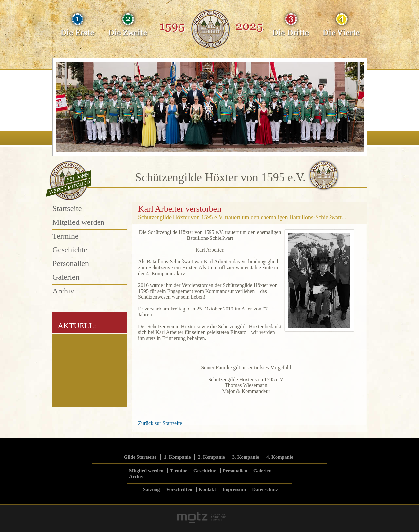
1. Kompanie (177, 457)
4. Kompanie (280, 457)
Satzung (152, 489)
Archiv (63, 291)
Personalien (71, 263)
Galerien (66, 277)
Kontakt (207, 489)
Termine (65, 236)
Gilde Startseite (140, 457)
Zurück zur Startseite (160, 423)
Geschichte (70, 250)
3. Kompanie (246, 457)
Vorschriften (179, 489)
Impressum (234, 489)
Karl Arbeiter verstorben (180, 209)
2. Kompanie (211, 457)
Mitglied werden (78, 222)
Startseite (67, 208)
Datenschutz (265, 489)
